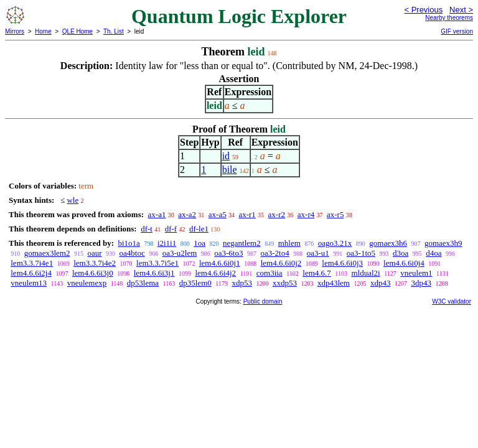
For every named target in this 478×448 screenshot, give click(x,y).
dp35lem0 (195, 283)
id (226, 156)
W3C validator (452, 301)
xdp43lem (334, 283)
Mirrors (15, 31)
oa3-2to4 (274, 253)
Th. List (114, 31)
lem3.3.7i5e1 (157, 263)
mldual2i (365, 273)
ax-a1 (157, 214)
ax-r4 (306, 214)
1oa (199, 243)
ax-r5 (335, 214)
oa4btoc (132, 253)
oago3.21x (335, 243)
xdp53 (242, 283)
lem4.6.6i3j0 (93, 273)
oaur (94, 253)
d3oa (401, 253)
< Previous (423, 10)
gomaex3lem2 (47, 253)
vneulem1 (416, 273)
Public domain (263, 301)
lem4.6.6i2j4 (31, 273)
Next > (461, 10)
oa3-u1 (318, 253)
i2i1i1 (167, 243)
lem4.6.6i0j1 (220, 263)
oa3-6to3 (228, 253)
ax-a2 (187, 214)
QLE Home (77, 31)
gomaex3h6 (388, 243)
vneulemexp (87, 283)
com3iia (269, 273)
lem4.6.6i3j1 (154, 273)
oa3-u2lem (180, 253)
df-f (171, 229)
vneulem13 (29, 283)
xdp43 (381, 283)
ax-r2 (277, 214)
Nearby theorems (449, 18)
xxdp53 (285, 283)
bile (230, 170)
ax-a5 (218, 214)
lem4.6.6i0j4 (404, 263)
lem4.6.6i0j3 (342, 263)
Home (43, 31)
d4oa (433, 253)
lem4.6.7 (317, 273)
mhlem (289, 243)
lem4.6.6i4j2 (215, 273)
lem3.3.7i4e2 (95, 263)
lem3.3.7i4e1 (32, 263)
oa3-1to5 (361, 253)
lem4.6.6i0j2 (281, 263)
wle (73, 200)
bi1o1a (129, 243)
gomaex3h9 (443, 243)
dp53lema (143, 283)
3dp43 (421, 283)
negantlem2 (242, 243)
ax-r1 (247, 214)
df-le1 (199, 229)
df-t (147, 229)
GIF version (457, 31)
